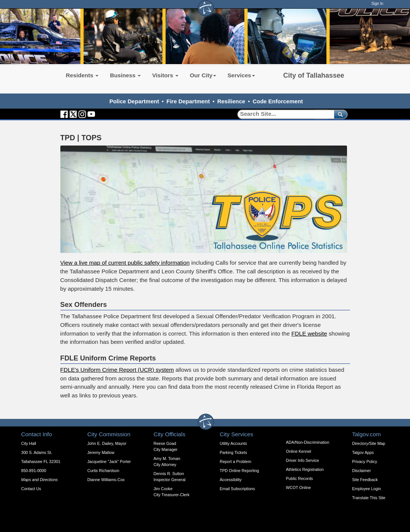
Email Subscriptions (238, 489)
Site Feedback (365, 480)
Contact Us (31, 489)
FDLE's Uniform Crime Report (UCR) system (117, 370)
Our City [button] (203, 75)
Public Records (299, 478)
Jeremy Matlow (101, 452)
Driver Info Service (303, 460)
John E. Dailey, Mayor (107, 443)
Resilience (231, 101)
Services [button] (241, 75)
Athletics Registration (305, 469)
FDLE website (309, 333)
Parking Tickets (233, 452)
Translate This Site (369, 498)
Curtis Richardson (104, 471)
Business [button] (125, 75)
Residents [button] (82, 75)
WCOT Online (298, 488)
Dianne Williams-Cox (106, 480)
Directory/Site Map (369, 443)
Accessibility (231, 480)
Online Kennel (299, 451)
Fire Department (188, 101)
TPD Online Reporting (240, 471)
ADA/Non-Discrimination (308, 442)
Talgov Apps (363, 452)
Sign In (377, 4)
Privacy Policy (365, 461)
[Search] (283, 114)
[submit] (339, 114)
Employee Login (367, 489)
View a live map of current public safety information (125, 263)
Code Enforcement (278, 101)
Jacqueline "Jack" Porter (109, 461)
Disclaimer (362, 471)
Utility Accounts (233, 443)
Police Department (134, 101)
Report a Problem (236, 461)
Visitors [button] (165, 75)
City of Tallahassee (314, 75)
